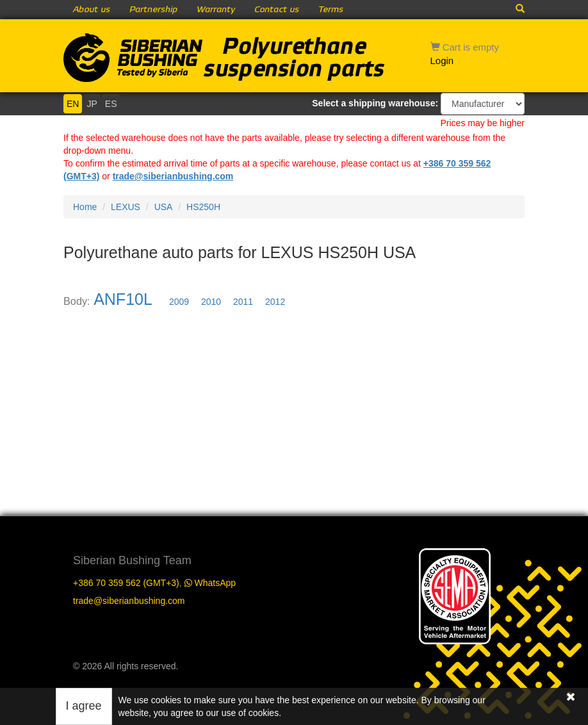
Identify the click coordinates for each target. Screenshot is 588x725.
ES (111, 104)
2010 (211, 302)
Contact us (277, 10)
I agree (84, 706)
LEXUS (126, 207)
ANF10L (123, 299)
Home (85, 207)
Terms (331, 10)
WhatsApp (210, 583)
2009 (179, 302)
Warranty (216, 10)
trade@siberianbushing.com (173, 176)
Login (442, 61)
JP (92, 104)
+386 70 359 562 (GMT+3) (126, 583)
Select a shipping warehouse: (375, 103)
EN (73, 104)
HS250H (203, 207)
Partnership (153, 10)
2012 (275, 302)
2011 (243, 302)
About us (92, 10)
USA (164, 207)
